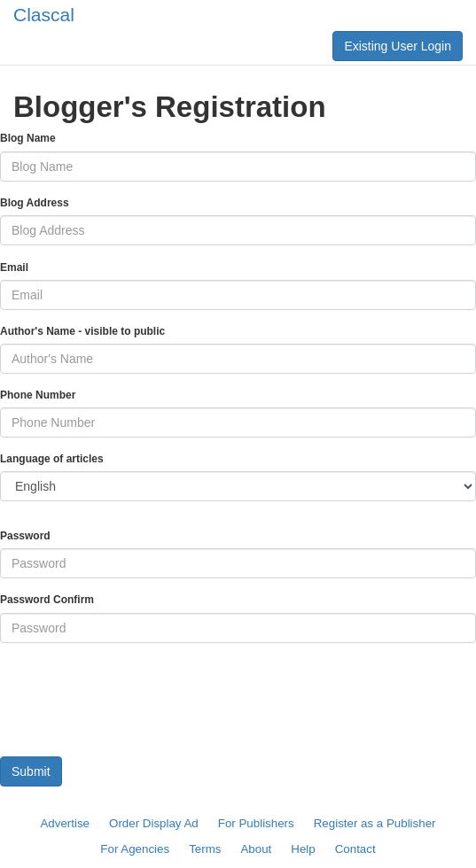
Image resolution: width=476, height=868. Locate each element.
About (256, 849)
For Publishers (256, 823)
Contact (355, 849)
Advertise (65, 823)
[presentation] (135, 692)
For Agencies (135, 849)
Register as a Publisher (375, 823)
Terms (205, 849)
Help (303, 849)
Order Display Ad (154, 823)
